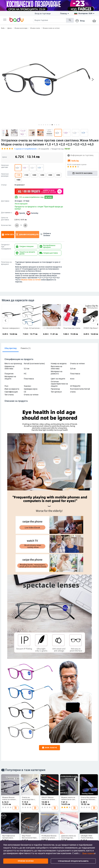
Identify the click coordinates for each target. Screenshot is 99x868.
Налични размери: (5, 134)
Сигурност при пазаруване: (6, 206)
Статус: (4, 144)
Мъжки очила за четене (51, 28)
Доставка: (5, 160)
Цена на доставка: (5, 178)
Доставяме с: (7, 172)
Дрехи (10, 28)
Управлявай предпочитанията (73, 861)
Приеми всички (26, 861)
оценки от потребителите (25, 108)
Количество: (6, 185)
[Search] (50, 20)
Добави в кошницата (27, 194)
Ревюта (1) (26, 308)
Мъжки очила (35, 28)
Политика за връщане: (6, 223)
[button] (5, 20)
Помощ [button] (64, 14)
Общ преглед (11, 308)
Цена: (5, 116)
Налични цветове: (5, 126)
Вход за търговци (43, 14)
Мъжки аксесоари (21, 28)
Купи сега (8, 194)
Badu (3, 28)
